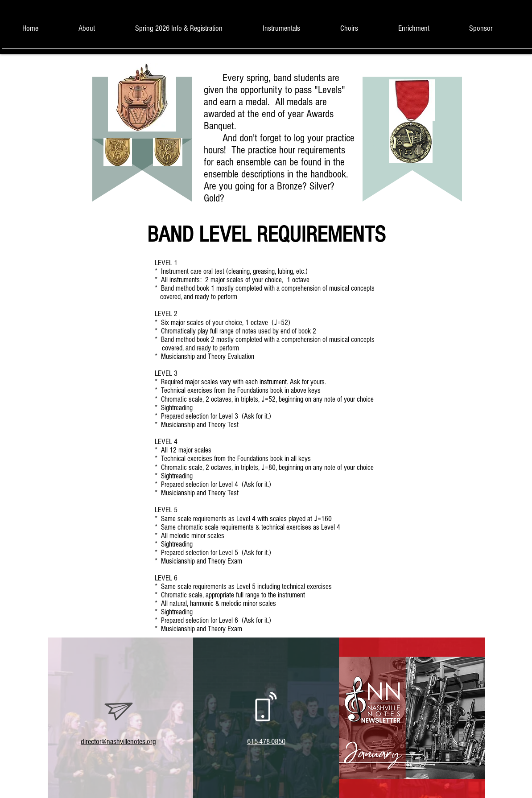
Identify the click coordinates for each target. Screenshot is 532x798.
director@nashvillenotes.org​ (118, 742)
